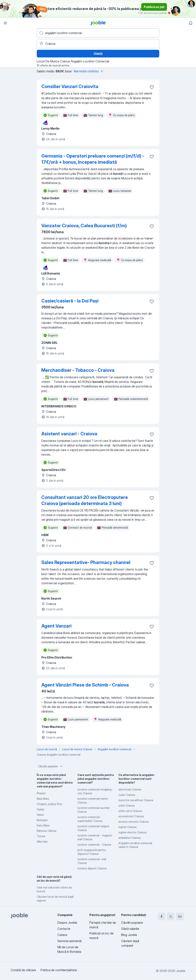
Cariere (62, 935)
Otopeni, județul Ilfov (49, 804)
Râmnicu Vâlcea (47, 831)
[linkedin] (180, 916)
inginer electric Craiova (132, 832)
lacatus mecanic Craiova (134, 822)
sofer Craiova (127, 805)
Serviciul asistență (69, 941)
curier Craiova (127, 795)
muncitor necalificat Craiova (136, 800)
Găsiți (98, 54)
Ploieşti (41, 793)
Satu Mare (43, 825)
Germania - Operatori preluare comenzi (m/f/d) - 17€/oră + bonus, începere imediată (93, 159)
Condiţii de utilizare (23, 970)
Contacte (64, 929)
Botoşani (42, 820)
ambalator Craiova (129, 838)
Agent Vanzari (56, 626)
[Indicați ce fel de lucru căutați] (98, 33)
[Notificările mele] (191, 23)
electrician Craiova (130, 789)
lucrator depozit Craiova (92, 868)
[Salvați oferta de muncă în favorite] (152, 87)
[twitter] (171, 916)
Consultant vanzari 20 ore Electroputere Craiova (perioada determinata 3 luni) (85, 500)
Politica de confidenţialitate (59, 970)
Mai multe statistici (89, 71)
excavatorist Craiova (131, 816)
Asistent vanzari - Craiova (69, 434)
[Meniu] (5, 23)
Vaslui (40, 815)
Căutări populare (51, 766)
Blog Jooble (129, 935)
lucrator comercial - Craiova (94, 845)
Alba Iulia (42, 841)
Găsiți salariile (130, 929)
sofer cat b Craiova (130, 811)
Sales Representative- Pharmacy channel (86, 562)
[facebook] (162, 916)
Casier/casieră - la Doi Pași (70, 301)
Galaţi (40, 809)
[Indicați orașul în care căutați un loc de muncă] (98, 44)
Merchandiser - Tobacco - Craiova (78, 370)
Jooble (181, 971)
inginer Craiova (127, 827)
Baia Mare (43, 799)
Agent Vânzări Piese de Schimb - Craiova (85, 685)
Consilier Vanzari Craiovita (70, 86)
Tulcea (41, 836)
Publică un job (154, 7)
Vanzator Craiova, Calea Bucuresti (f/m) (84, 226)
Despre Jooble (67, 923)
